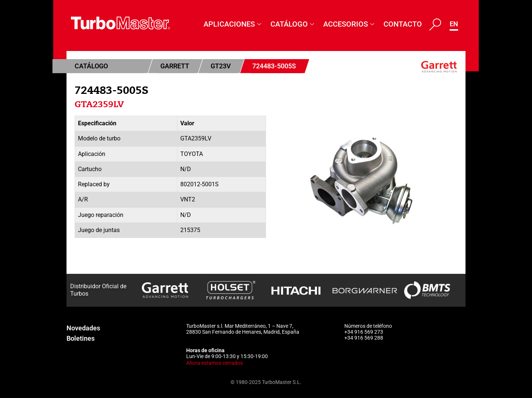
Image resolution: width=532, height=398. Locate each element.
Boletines (81, 338)
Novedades (83, 328)
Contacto (403, 24)
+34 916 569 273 (364, 332)
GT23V (221, 66)
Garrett (175, 66)
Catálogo (293, 24)
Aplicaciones (233, 24)
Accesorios (350, 24)
